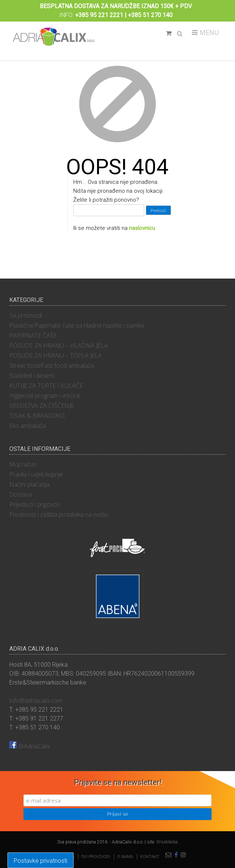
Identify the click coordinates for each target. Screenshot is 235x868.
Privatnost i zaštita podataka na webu (59, 514)
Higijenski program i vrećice (45, 396)
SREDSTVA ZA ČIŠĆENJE (42, 406)
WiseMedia (167, 842)
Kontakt (150, 857)
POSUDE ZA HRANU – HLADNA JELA (59, 345)
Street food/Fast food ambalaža (51, 365)
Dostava (20, 494)
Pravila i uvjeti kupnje (36, 474)
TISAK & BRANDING (37, 416)
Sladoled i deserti (32, 376)
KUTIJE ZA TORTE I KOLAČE (46, 386)
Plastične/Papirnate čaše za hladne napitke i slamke (77, 325)
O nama (125, 857)
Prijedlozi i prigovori (35, 504)
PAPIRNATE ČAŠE (33, 335)
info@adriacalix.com (36, 700)
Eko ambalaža (28, 426)
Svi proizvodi (26, 315)
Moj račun (23, 464)
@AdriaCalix (30, 746)
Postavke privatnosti (41, 861)
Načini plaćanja (29, 484)
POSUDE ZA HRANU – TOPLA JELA (56, 355)
